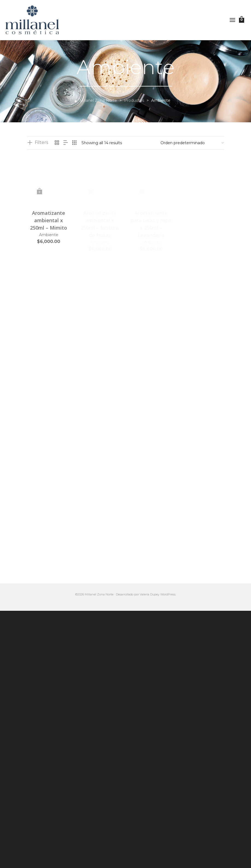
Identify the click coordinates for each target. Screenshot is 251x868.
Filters (41, 142)
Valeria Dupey (150, 594)
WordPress (168, 594)
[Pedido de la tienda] (192, 143)
